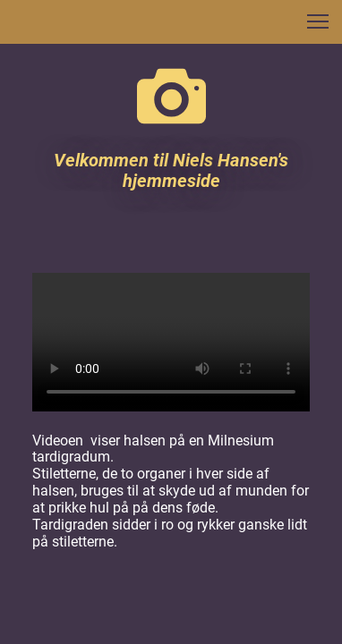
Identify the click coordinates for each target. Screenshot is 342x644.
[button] (318, 21)
